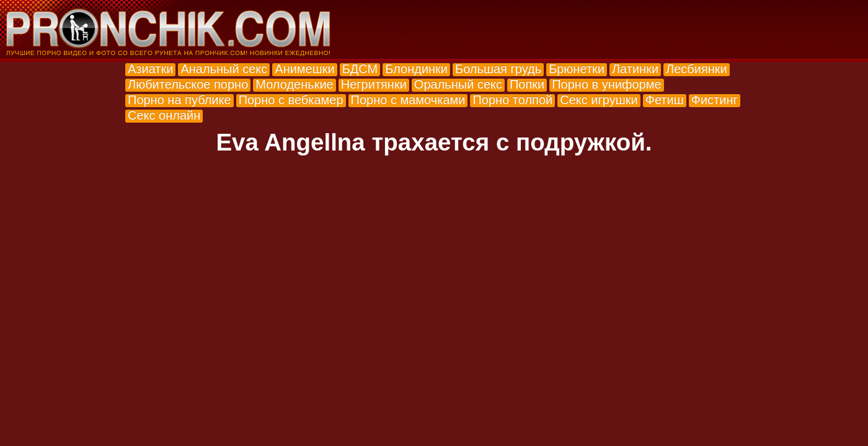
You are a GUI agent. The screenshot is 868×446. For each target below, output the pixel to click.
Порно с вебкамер (291, 100)
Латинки (635, 69)
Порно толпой (512, 100)
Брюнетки (577, 69)
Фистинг (715, 100)
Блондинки (416, 69)
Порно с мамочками (408, 100)
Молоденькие (294, 84)
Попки (527, 84)
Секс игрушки (599, 100)
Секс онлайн (164, 115)
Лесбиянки (697, 69)
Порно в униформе (606, 84)
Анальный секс (224, 69)
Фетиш (665, 100)
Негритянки (374, 84)
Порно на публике (179, 100)
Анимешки (304, 69)
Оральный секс (458, 84)
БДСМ (360, 69)
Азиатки (150, 69)
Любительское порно (188, 84)
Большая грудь (498, 69)
